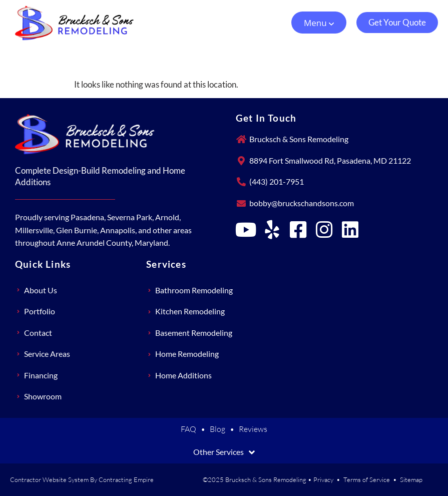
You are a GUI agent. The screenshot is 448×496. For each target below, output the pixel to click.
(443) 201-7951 (277, 181)
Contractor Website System (49, 479)
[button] (319, 23)
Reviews (253, 429)
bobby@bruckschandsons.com (302, 203)
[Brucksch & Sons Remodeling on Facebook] (298, 230)
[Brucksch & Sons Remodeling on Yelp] (272, 230)
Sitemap (411, 479)
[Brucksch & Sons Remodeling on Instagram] (324, 230)
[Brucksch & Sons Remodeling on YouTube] (246, 230)
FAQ (188, 429)
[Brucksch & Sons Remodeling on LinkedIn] (350, 230)
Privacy (323, 479)
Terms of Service (367, 479)
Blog (217, 429)
